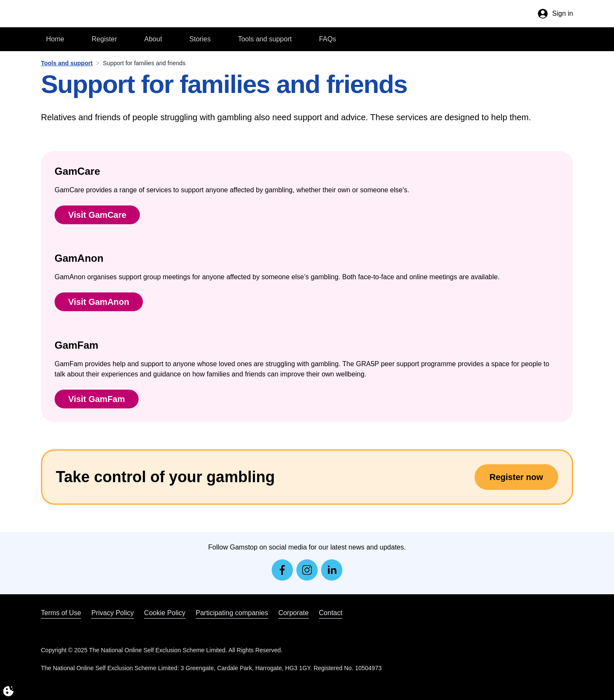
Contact (331, 613)
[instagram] (307, 570)
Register (104, 39)
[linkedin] (332, 570)
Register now (516, 477)
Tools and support (265, 39)
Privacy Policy (113, 613)
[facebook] (282, 570)
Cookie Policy (165, 613)
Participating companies (232, 613)
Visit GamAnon (99, 302)
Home (55, 39)
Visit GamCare (97, 215)
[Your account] (555, 14)
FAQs (327, 39)
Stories (200, 39)
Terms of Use (61, 613)
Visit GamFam (97, 399)
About (153, 39)
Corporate (294, 613)
